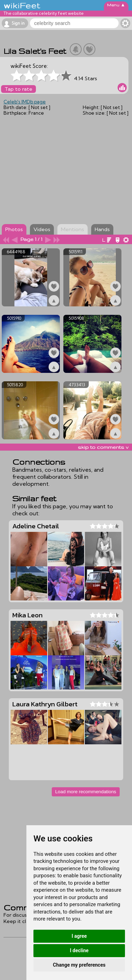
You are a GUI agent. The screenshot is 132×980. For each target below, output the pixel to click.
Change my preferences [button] (79, 965)
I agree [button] (79, 936)
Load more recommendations (86, 792)
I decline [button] (79, 950)
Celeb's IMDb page (25, 102)
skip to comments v (103, 447)
